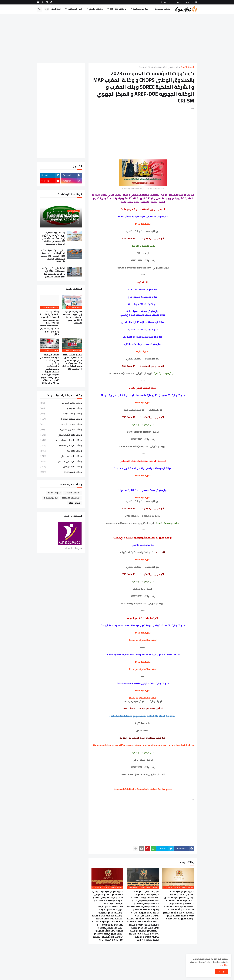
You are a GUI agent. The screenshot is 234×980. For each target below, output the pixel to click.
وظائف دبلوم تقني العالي (61, 456)
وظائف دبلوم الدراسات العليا (61, 445)
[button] (47, 9)
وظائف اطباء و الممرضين (61, 403)
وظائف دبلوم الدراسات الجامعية (61, 440)
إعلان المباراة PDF (143, 224)
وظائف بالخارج (96, 9)
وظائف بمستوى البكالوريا (61, 429)
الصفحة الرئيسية (187, 67)
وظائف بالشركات (118, 9)
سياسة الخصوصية (175, 2)
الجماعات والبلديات (72, 493)
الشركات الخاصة (54, 493)
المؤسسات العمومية (71, 498)
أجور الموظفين (75, 9)
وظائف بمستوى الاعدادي (61, 424)
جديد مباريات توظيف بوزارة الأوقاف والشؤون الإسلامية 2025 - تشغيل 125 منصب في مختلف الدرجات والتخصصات (53, 238)
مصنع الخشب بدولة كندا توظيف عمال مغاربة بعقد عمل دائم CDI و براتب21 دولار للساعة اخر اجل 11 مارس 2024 (72, 362)
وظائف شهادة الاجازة (61, 472)
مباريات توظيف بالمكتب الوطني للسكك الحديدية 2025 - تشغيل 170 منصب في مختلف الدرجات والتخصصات (53, 256)
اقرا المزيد (224, 965)
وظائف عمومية (163, 9)
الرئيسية (195, 2)
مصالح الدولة (74, 503)
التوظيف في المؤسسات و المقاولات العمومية (159, 67)
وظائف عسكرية (140, 9)
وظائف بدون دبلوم (61, 408)
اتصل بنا (164, 2)
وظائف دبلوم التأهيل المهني (61, 435)
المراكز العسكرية (51, 498)
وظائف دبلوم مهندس (61, 467)
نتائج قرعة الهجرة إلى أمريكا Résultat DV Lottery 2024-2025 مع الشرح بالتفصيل (72, 317)
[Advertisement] (117, 38)
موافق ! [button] (221, 971)
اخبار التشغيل (54, 9)
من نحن (187, 2)
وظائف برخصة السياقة (61, 413)
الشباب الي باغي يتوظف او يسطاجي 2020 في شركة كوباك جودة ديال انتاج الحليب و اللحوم (54, 273)
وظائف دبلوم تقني (61, 451)
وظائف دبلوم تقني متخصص (61, 461)
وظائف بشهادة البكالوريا (61, 419)
